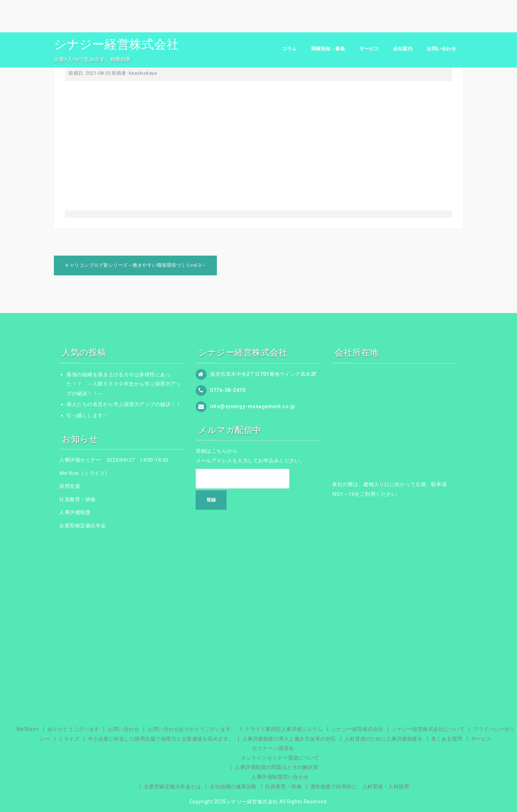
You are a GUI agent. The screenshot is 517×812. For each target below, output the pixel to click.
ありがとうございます (73, 729)
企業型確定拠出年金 (83, 525)
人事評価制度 (75, 512)
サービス (369, 49)
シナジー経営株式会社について (428, 729)
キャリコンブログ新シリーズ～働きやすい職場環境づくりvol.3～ (135, 265)
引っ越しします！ (87, 415)
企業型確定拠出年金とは (173, 787)
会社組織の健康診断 (233, 787)
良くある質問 (447, 739)
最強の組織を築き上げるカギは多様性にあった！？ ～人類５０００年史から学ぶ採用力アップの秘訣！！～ (124, 384)
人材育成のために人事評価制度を (384, 739)
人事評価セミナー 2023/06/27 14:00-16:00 (114, 460)
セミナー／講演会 (273, 748)
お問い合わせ (441, 49)
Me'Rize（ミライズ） (85, 473)
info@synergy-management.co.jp (253, 406)
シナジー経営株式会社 (116, 44)
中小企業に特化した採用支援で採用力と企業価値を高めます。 (161, 739)
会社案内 (403, 49)
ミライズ (69, 739)
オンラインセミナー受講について (280, 758)
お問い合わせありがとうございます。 (192, 729)
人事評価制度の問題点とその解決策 (276, 767)
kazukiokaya (143, 73)
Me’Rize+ (28, 729)
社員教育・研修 (78, 499)
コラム (290, 49)
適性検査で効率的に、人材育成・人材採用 (360, 787)
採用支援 (70, 486)
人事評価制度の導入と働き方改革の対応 (289, 739)
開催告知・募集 (328, 49)
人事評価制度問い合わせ (280, 777)
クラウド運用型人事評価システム (284, 729)
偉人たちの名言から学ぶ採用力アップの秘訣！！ (124, 404)
